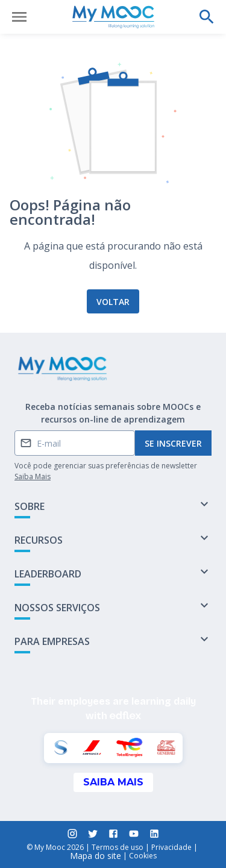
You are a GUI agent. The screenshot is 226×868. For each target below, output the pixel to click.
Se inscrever (173, 443)
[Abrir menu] (19, 17)
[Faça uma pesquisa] (207, 17)
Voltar (113, 302)
